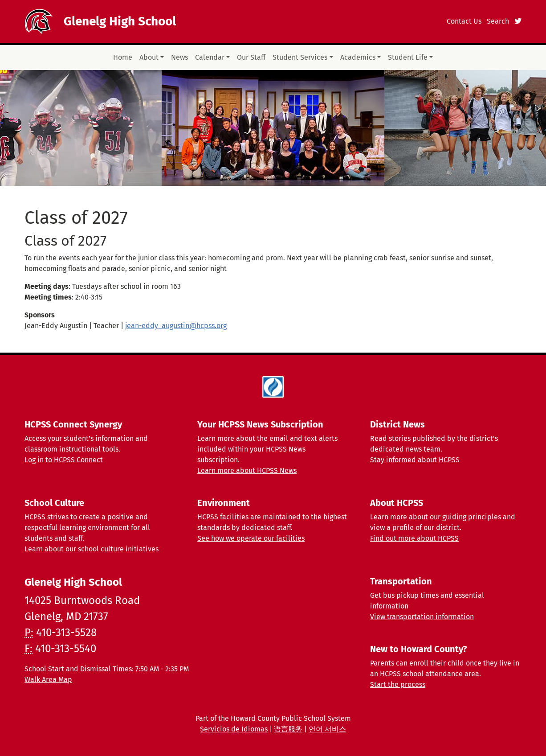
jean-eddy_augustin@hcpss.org (176, 326)
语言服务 (288, 729)
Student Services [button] (300, 57)
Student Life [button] (408, 57)
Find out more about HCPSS (414, 538)
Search (498, 21)
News (179, 57)
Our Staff (251, 57)
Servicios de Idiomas (234, 729)
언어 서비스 (327, 729)
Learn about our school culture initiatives (92, 549)
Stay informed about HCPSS (415, 460)
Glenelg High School (120, 21)
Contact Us (464, 21)
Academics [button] (358, 57)
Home (123, 57)
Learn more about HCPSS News (247, 470)
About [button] (149, 57)
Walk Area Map (48, 680)
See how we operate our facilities (251, 538)
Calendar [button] (210, 57)
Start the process (398, 684)
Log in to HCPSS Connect (64, 460)
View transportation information (422, 617)
